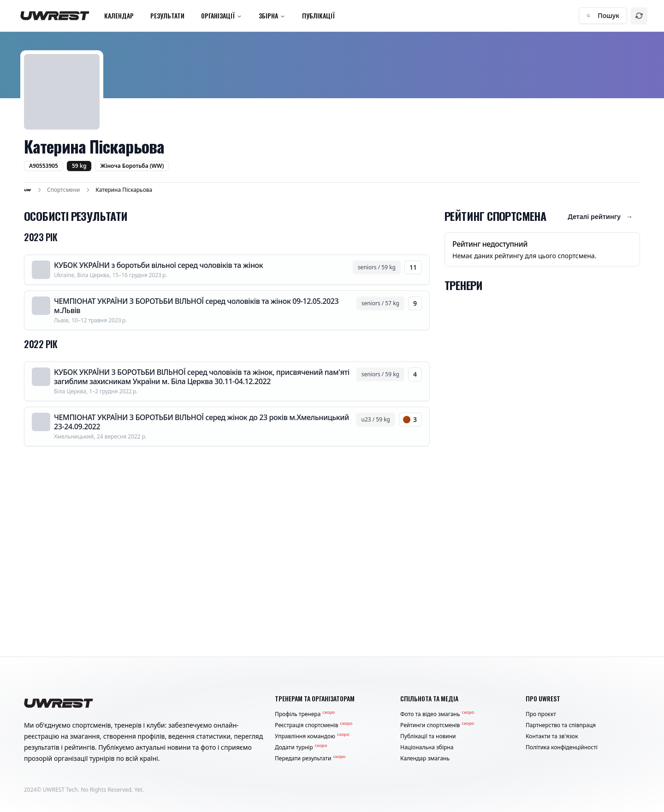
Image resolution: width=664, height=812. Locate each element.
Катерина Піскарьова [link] (124, 190)
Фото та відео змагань (437, 714)
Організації (222, 15)
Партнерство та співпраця (561, 725)
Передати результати (310, 759)
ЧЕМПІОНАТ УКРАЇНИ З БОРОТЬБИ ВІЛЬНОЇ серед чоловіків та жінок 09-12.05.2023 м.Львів (196, 306)
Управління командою (312, 736)
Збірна (272, 15)
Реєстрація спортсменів (314, 725)
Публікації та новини (428, 736)
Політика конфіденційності (562, 747)
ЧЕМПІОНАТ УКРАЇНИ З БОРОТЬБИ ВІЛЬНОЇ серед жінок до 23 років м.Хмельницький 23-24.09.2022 (202, 422)
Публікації (318, 15)
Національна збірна (427, 747)
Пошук (603, 15)
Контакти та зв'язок (552, 736)
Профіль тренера (305, 714)
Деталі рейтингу (600, 217)
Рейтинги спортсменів (437, 725)
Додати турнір (301, 747)
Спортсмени (63, 190)
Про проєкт (541, 714)
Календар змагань (425, 759)
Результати (167, 15)
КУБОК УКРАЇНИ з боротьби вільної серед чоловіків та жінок (158, 265)
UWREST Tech (60, 790)
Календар (119, 15)
